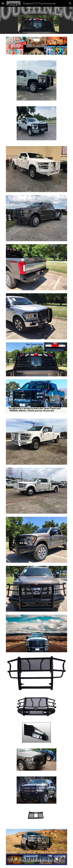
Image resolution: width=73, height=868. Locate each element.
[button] (3, 3)
